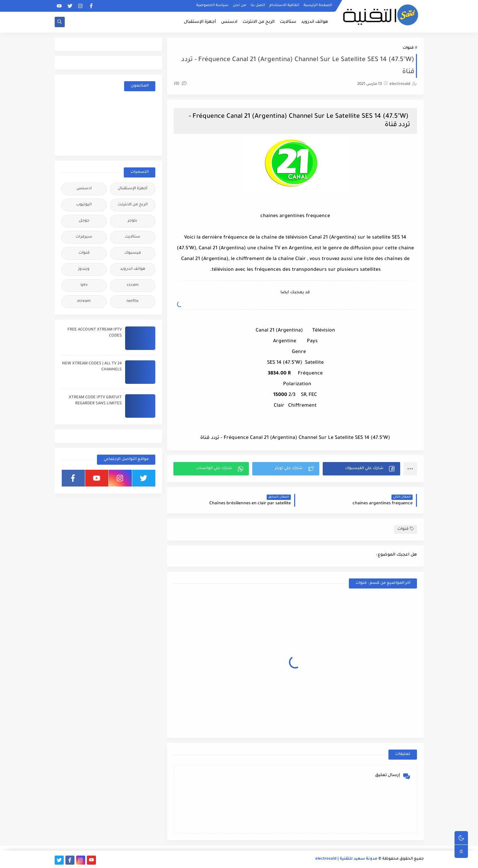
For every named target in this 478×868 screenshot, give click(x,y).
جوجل (84, 221)
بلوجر (132, 221)
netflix (132, 301)
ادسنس (229, 22)
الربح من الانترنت (259, 22)
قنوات (408, 48)
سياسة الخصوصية (212, 5)
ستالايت (288, 22)
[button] (361, 469)
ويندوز (84, 269)
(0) (180, 84)
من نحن (240, 5)
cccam (133, 285)
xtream (84, 301)
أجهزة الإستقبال (200, 22)
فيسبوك (133, 253)
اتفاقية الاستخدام (284, 5)
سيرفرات (84, 237)
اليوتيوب (84, 205)
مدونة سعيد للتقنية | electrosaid (346, 859)
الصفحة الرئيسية (318, 5)
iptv (84, 285)
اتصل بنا (258, 5)
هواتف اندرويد (315, 22)
